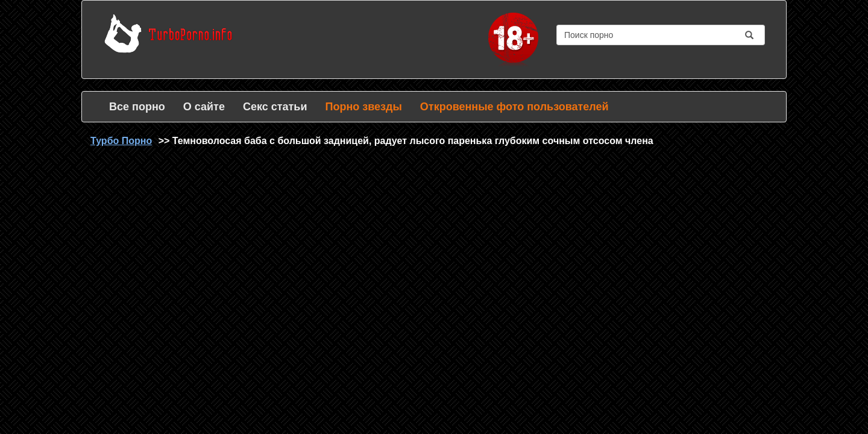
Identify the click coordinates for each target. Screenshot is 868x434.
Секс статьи (275, 107)
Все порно (137, 107)
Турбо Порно (121, 141)
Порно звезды (363, 107)
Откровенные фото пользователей (514, 107)
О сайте (204, 107)
